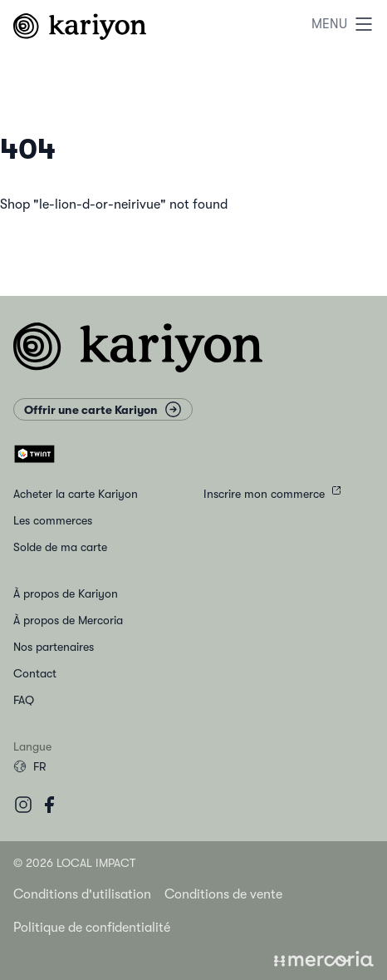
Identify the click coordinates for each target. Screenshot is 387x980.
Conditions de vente (223, 894)
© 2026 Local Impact (74, 863)
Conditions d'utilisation (82, 894)
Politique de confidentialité (92, 928)
